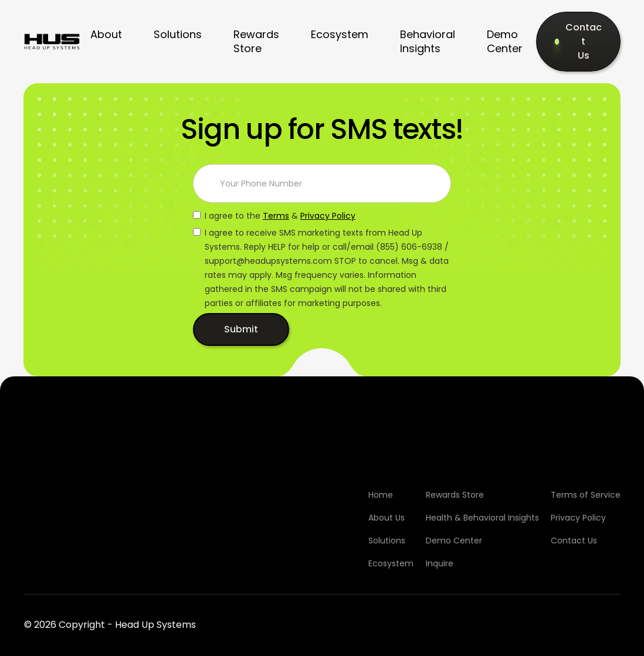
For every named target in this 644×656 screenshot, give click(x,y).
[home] (52, 41)
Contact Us (574, 541)
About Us (387, 518)
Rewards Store (256, 41)
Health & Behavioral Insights (482, 518)
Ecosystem (340, 34)
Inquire (440, 563)
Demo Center (505, 41)
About (106, 34)
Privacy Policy (328, 216)
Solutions (178, 34)
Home (381, 495)
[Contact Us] (578, 42)
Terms (276, 216)
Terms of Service (586, 495)
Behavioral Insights (428, 41)
